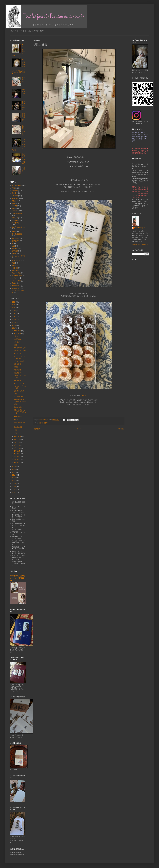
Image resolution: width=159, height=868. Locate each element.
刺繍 (13, 203)
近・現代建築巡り (18, 234)
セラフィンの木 (19, 361)
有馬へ (16, 404)
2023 (14, 311)
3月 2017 (17, 457)
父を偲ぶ (17, 342)
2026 (14, 302)
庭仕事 (14, 193)
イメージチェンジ (20, 383)
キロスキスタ (16, 288)
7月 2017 (17, 445)
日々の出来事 (43, 423)
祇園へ (16, 345)
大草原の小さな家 (20, 348)
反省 (15, 394)
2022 (14, 314)
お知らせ (15, 218)
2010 (14, 484)
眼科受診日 (17, 364)
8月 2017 (17, 442)
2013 (14, 475)
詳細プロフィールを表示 (140, 244)
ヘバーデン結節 (17, 276)
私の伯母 (15, 248)
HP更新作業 (18, 417)
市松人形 (15, 238)
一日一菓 (15, 268)
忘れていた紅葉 (19, 391)
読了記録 (15, 251)
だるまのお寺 (18, 397)
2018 (14, 325)
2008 (14, 490)
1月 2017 (17, 463)
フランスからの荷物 (23, 106)
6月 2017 (17, 448)
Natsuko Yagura (140, 228)
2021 (14, 317)
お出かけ (15, 191)
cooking (14, 206)
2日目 (16, 433)
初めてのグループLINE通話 (24, 159)
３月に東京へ (23, 169)
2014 (14, 472)
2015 (14, 469)
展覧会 (14, 201)
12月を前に (17, 339)
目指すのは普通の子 (23, 118)
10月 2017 (18, 437)
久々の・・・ (18, 354)
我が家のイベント (18, 223)
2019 (14, 322)
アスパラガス (16, 273)
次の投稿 (37, 429)
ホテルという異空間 (19, 256)
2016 (14, 466)
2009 (14, 487)
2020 (14, 319)
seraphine (15, 211)
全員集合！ (17, 373)
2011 (14, 481)
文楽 (13, 263)
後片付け (17, 420)
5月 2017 (17, 451)
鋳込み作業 (17, 380)
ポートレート (16, 286)
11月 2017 (18, 334)
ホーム (79, 429)
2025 (14, 305)
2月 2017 (17, 460)
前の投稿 (121, 429)
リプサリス (16, 278)
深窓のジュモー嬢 (20, 351)
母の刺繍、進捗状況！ (23, 131)
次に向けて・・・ (20, 370)
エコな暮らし (16, 260)
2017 (14, 328)
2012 (14, 478)
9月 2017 (17, 439)
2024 (14, 308)
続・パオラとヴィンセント (20, 357)
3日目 (16, 430)
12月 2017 (18, 331)
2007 (14, 492)
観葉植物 (15, 220)
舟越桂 (14, 283)
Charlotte (15, 196)
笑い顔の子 (23, 80)
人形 (13, 188)
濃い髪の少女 (18, 407)
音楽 (13, 246)
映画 (13, 265)
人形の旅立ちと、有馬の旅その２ (20, 401)
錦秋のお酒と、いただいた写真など (20, 412)
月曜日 (16, 367)
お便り (16, 336)
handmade (15, 198)
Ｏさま (84, 395)
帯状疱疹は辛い (23, 93)
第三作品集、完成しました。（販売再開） (18, 578)
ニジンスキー (16, 281)
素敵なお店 (16, 241)
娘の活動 (15, 270)
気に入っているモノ (19, 227)
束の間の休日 (18, 427)
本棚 (13, 231)
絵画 (13, 208)
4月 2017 (17, 454)
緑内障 (14, 253)
